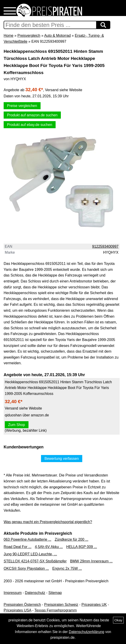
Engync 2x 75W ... (67, 568)
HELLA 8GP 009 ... (82, 547)
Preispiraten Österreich (22, 605)
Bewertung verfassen (62, 459)
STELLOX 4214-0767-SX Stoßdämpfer (35, 561)
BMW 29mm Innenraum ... (91, 561)
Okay (118, 620)
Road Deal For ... (18, 547)
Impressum (13, 593)
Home (9, 36)
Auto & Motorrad (58, 36)
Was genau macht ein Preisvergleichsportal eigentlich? (48, 522)
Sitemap (55, 593)
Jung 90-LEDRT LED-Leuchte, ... (30, 554)
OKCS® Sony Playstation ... (26, 568)
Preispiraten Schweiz (61, 605)
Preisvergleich (29, 36)
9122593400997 (105, 246)
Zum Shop (17, 425)
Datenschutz (35, 593)
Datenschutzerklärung (87, 632)
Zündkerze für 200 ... (72, 539)
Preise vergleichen (22, 106)
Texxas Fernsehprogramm (56, 610)
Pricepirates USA (17, 610)
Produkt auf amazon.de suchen (32, 115)
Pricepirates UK (94, 605)
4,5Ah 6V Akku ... (49, 547)
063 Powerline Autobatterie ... (27, 539)
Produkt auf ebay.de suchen (30, 125)
